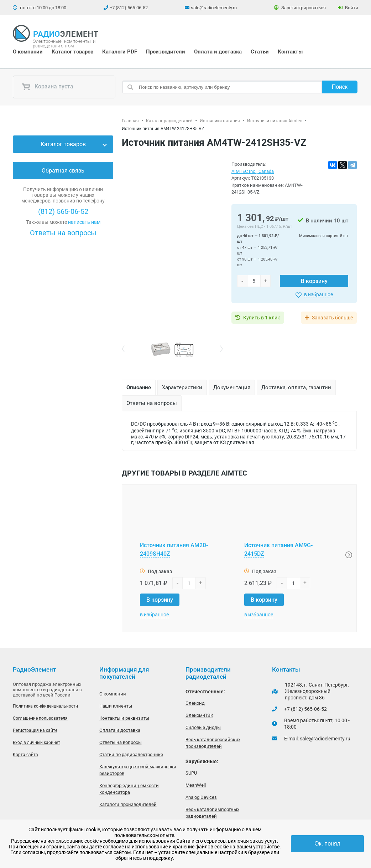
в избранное (318, 294)
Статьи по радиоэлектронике (131, 754)
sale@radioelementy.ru (214, 8)
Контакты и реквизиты (124, 718)
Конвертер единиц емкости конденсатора (129, 789)
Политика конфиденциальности (45, 706)
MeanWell (196, 785)
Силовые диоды (203, 727)
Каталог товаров (72, 52)
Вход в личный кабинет (36, 743)
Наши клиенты (116, 706)
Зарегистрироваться (300, 8)
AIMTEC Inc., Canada (253, 171)
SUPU (191, 773)
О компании (28, 52)
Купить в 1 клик (262, 318)
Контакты (290, 52)
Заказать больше (332, 318)
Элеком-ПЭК (199, 715)
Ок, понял (327, 844)
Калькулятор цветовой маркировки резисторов (138, 770)
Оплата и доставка (218, 52)
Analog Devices (201, 797)
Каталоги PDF (120, 52)
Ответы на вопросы (63, 233)
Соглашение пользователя (40, 718)
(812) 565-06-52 (63, 211)
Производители (166, 52)
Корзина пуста (47, 87)
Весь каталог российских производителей (213, 743)
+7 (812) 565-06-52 (129, 8)
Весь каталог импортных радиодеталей (212, 813)
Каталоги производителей (128, 804)
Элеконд (195, 703)
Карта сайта (25, 755)
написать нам (84, 222)
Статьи (260, 52)
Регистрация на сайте (35, 730)
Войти (348, 8)
